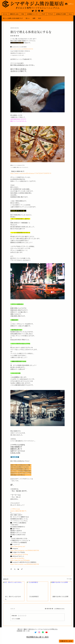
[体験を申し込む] (66, 641)
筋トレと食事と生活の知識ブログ (13, 18)
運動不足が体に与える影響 (60, 597)
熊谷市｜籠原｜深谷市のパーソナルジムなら (38, 629)
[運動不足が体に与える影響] (61, 588)
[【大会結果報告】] (38, 588)
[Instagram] (36, 11)
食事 (34, 18)
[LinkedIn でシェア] (18, 569)
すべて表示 (69, 579)
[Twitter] (33, 11)
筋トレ (28, 18)
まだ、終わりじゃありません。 (13, 598)
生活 (40, 18)
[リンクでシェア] (22, 569)
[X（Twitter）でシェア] (15, 569)
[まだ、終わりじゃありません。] (14, 588)
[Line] (39, 11)
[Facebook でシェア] (11, 569)
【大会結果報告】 (34, 597)
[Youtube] (42, 11)
